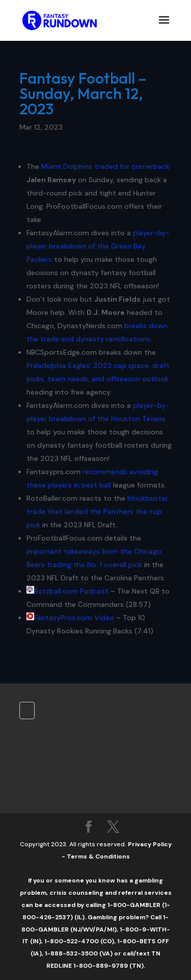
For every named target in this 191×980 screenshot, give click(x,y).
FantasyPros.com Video (74, 618)
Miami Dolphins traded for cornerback (105, 166)
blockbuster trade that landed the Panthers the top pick (97, 511)
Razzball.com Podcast (71, 591)
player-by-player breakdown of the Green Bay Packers (98, 246)
